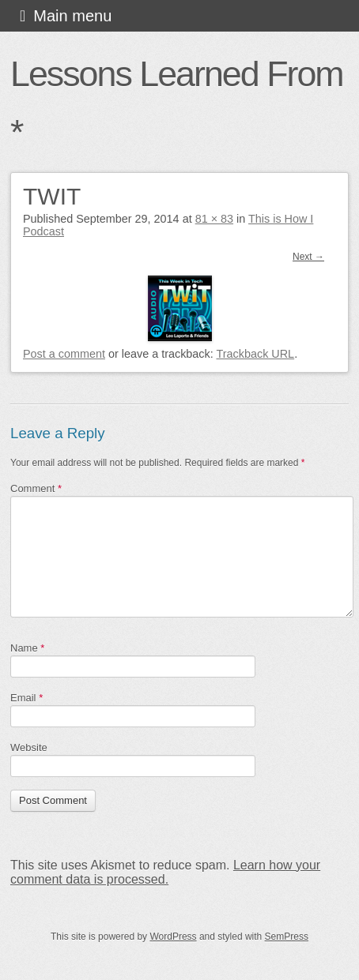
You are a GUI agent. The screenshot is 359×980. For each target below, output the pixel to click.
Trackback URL (256, 354)
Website (29, 747)
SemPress (287, 937)
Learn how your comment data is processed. (165, 872)
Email (26, 698)
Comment (36, 488)
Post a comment (64, 354)
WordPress (173, 937)
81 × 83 (214, 219)
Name (27, 648)
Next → (308, 257)
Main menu (72, 16)
